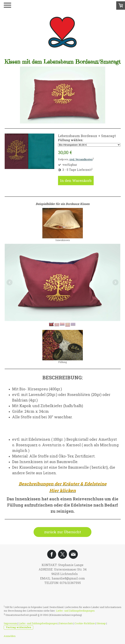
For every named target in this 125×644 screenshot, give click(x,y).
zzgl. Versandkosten (81, 159)
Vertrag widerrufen (18, 627)
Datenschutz (66, 623)
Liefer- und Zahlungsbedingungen (75, 611)
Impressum (10, 623)
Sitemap (101, 623)
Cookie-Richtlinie (85, 623)
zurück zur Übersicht (63, 532)
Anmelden (10, 636)
